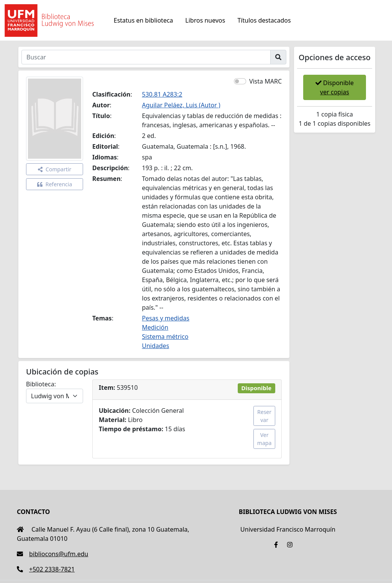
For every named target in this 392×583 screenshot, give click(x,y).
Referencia (55, 184)
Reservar (264, 416)
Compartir (55, 169)
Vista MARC (265, 81)
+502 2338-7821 (46, 569)
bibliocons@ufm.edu (52, 554)
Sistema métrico (165, 337)
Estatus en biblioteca (143, 20)
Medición (155, 327)
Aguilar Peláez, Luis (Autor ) (181, 105)
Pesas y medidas (166, 318)
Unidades (156, 346)
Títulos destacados (264, 20)
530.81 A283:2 (162, 94)
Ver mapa (264, 439)
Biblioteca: (41, 384)
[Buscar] (146, 57)
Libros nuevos (205, 20)
